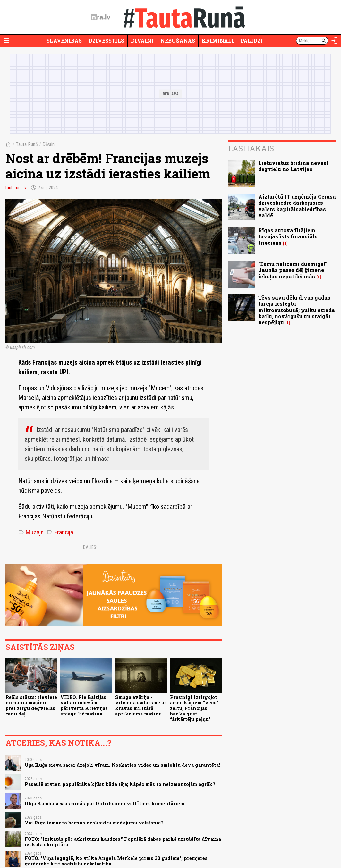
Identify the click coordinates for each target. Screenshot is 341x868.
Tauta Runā (27, 144)
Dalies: (90, 547)
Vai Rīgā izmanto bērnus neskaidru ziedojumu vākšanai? (94, 823)
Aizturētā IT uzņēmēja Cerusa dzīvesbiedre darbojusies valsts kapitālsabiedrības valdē (297, 206)
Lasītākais (251, 148)
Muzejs (31, 532)
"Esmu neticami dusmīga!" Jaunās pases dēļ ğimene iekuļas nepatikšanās (293, 270)
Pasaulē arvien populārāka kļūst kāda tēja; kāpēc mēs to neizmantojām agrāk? (120, 784)
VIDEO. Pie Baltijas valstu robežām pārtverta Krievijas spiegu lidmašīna (84, 705)
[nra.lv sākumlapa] (101, 17)
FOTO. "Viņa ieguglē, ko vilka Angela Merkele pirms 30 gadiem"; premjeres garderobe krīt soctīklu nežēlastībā (116, 861)
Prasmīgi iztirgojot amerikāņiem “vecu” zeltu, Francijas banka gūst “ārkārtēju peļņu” (194, 708)
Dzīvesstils (106, 41)
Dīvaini (142, 41)
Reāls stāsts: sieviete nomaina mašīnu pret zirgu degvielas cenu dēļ (31, 705)
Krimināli (218, 41)
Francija (60, 532)
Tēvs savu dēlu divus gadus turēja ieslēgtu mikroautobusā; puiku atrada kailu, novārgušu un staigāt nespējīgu (297, 310)
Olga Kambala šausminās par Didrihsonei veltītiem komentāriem (105, 803)
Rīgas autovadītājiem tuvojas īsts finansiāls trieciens (288, 236)
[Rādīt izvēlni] (6, 41)
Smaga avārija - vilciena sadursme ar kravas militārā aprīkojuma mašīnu (141, 705)
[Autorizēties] (335, 41)
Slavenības (64, 41)
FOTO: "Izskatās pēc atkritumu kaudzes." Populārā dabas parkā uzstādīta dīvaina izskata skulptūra (123, 842)
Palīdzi (252, 41)
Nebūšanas (178, 41)
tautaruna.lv (16, 188)
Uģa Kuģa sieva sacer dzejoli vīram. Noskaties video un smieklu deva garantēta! (122, 765)
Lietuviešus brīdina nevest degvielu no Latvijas (293, 166)
